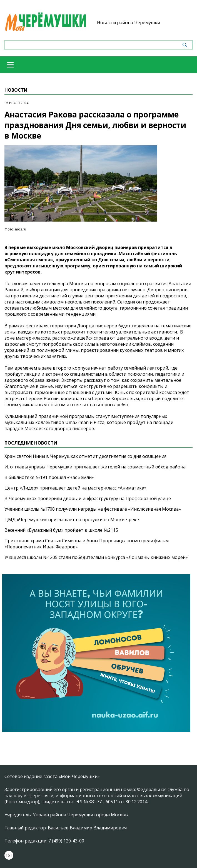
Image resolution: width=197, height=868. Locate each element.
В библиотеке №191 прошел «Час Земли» (49, 477)
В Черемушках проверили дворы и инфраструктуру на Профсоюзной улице (88, 498)
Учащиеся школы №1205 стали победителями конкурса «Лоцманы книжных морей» (96, 557)
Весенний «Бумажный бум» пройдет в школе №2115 (61, 530)
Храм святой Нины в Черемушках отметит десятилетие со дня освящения (85, 456)
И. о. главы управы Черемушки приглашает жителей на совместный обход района (95, 467)
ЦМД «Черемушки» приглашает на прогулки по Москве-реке (72, 520)
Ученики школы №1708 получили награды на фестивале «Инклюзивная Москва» (93, 509)
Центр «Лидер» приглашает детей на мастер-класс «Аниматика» (75, 488)
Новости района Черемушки (129, 22)
